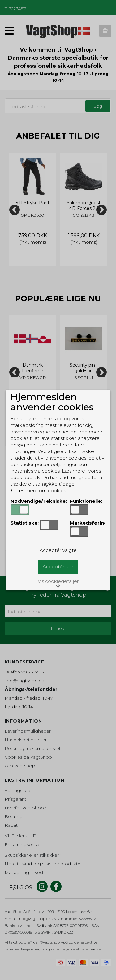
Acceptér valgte (58, 550)
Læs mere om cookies (38, 491)
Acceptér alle (58, 567)
